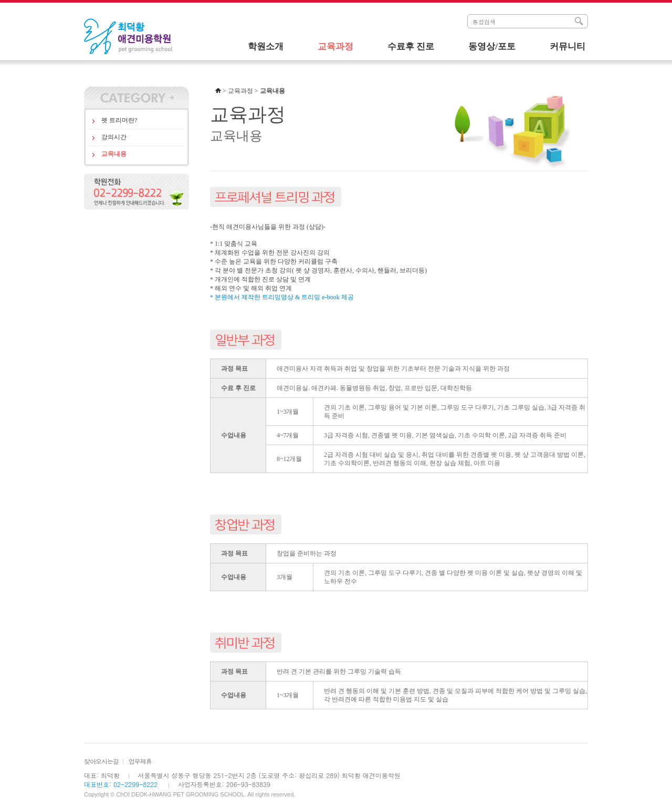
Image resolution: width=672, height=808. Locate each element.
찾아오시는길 (101, 761)
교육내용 (114, 154)
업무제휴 (140, 761)
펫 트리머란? (119, 120)
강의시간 (114, 137)
